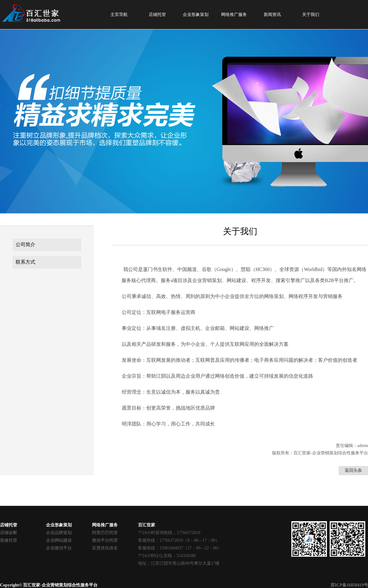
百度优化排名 (105, 548)
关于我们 (311, 15)
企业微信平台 (59, 548)
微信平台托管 (105, 540)
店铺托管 (157, 15)
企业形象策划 (196, 15)
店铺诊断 (9, 533)
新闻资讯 (272, 15)
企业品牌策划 (59, 533)
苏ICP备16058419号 (349, 585)
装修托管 (9, 540)
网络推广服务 (234, 15)
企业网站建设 (59, 540)
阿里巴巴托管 (105, 533)
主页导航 (119, 15)
